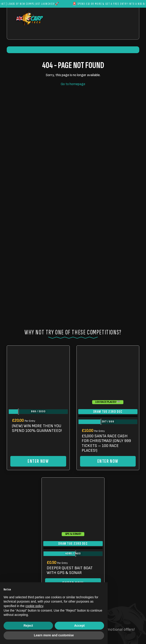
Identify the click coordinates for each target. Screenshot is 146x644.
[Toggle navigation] (86, 34)
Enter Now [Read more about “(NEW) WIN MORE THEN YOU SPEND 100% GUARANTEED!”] (38, 461)
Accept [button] (80, 626)
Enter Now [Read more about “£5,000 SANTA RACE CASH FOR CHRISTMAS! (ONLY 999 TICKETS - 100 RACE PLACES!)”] (108, 461)
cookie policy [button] (34, 606)
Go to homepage (73, 84)
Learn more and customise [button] (54, 635)
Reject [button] (28, 626)
